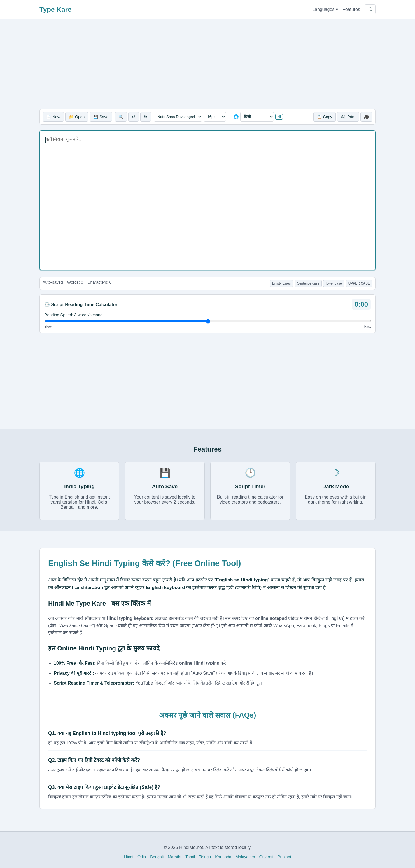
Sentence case (308, 283)
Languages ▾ (325, 9)
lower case (334, 283)
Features (351, 9)
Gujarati (266, 857)
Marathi (174, 857)
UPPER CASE (359, 283)
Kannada (223, 857)
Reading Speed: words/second (73, 315)
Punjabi (284, 857)
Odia (142, 857)
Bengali (157, 857)
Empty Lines (281, 283)
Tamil (190, 857)
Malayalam (245, 857)
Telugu (205, 857)
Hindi (129, 857)
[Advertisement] (207, 64)
